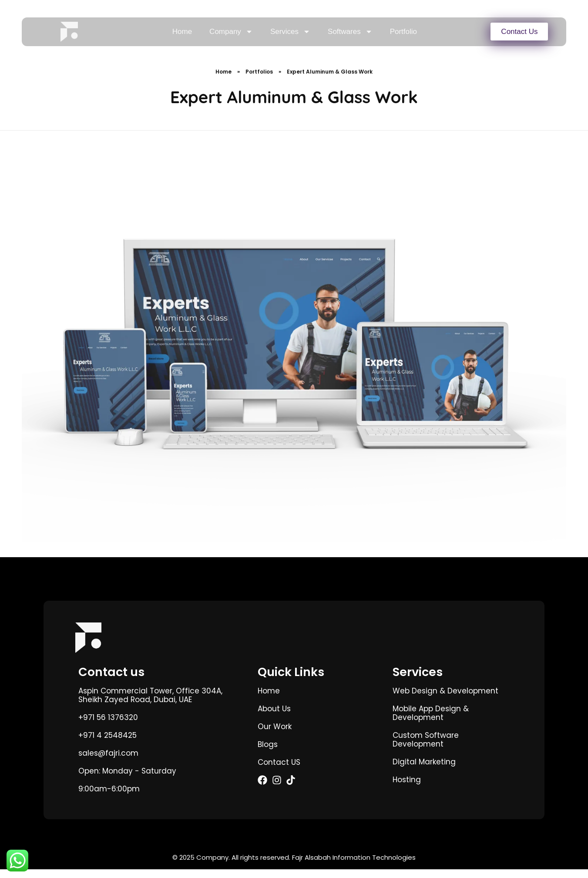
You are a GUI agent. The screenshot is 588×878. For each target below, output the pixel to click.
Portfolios (259, 80)
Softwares (350, 32)
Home (182, 32)
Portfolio (403, 32)
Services (290, 32)
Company (231, 32)
